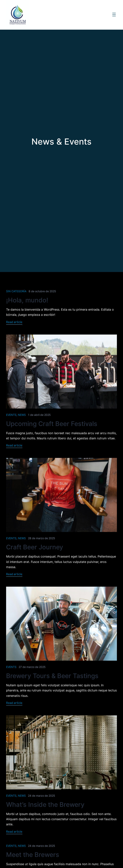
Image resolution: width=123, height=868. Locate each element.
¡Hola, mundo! (27, 300)
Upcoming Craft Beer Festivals (52, 423)
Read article (14, 322)
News (22, 415)
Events (11, 415)
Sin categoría (16, 291)
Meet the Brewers (33, 854)
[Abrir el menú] (114, 15)
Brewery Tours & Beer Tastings (52, 676)
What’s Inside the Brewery (45, 804)
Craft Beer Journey (35, 547)
